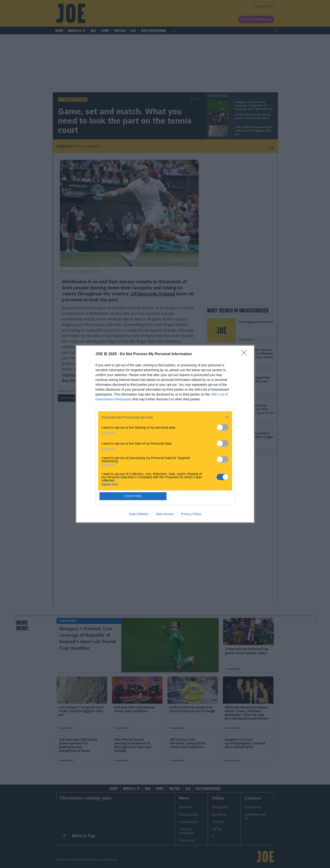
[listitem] (165, 417)
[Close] (245, 354)
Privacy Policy (191, 514)
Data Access (165, 514)
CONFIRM (133, 496)
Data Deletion (139, 514)
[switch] (223, 427)
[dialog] (165, 434)
